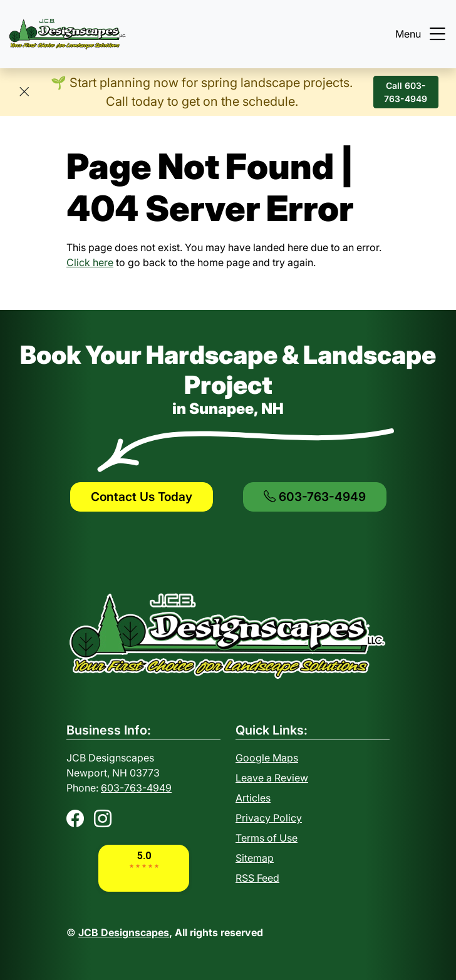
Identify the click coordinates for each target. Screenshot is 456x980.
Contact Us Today (142, 497)
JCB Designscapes (124, 932)
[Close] (24, 92)
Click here (90, 262)
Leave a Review (272, 778)
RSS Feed (257, 878)
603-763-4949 (315, 497)
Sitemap (255, 858)
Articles (253, 798)
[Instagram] (103, 818)
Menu (422, 34)
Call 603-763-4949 (406, 92)
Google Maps (267, 758)
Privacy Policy (269, 818)
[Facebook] (75, 818)
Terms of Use (267, 838)
